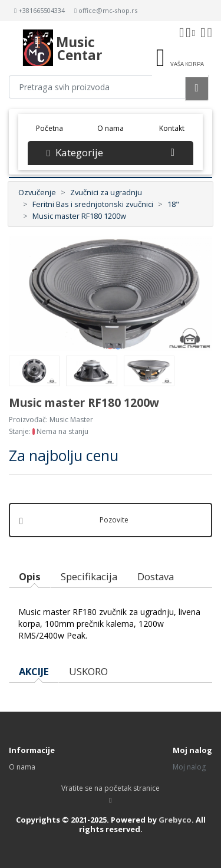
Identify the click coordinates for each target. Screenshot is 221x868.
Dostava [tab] (156, 576)
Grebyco (175, 820)
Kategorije (111, 152)
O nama (111, 128)
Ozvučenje (37, 192)
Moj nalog (189, 767)
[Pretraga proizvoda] (97, 87)
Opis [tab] (30, 576)
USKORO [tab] (88, 671)
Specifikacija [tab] (89, 576)
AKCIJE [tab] (34, 671)
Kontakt (172, 128)
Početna (54, 128)
